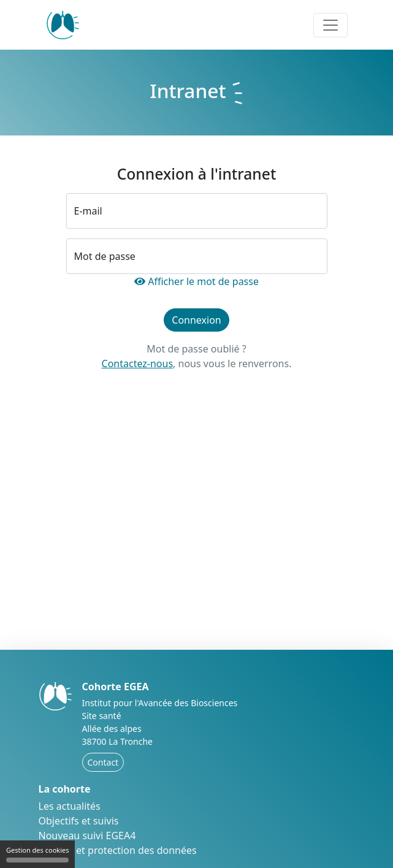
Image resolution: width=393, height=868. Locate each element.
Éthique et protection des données (118, 850)
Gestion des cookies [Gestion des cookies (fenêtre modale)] (37, 854)
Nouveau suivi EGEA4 (87, 836)
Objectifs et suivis (79, 821)
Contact (103, 762)
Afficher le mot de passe (196, 281)
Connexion (196, 320)
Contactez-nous (138, 364)
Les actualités (70, 806)
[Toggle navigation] (330, 25)
